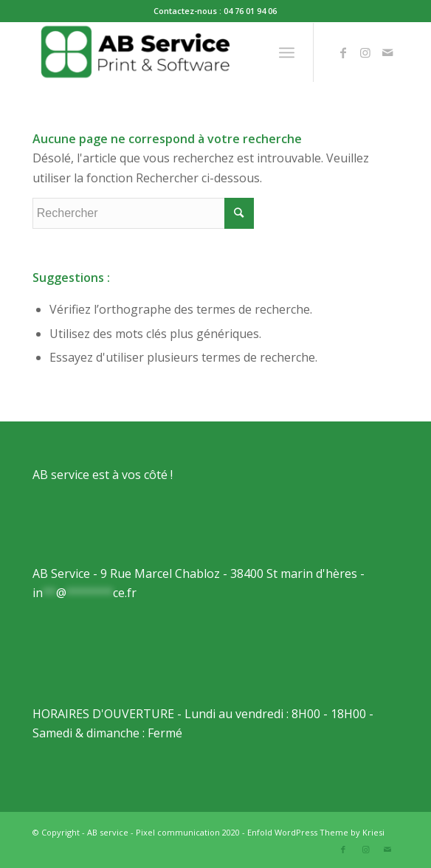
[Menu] (287, 52)
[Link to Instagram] (365, 52)
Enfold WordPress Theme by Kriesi (316, 832)
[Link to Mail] (387, 52)
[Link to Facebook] (343, 52)
